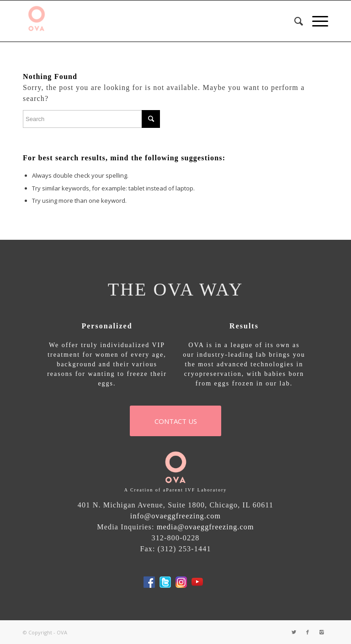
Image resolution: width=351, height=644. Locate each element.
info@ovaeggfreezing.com (175, 516)
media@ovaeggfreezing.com (205, 527)
